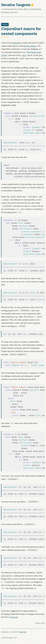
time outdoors (31, 46)
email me (14, 617)
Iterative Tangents (16, 5)
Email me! (23, 632)
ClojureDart (16, 43)
